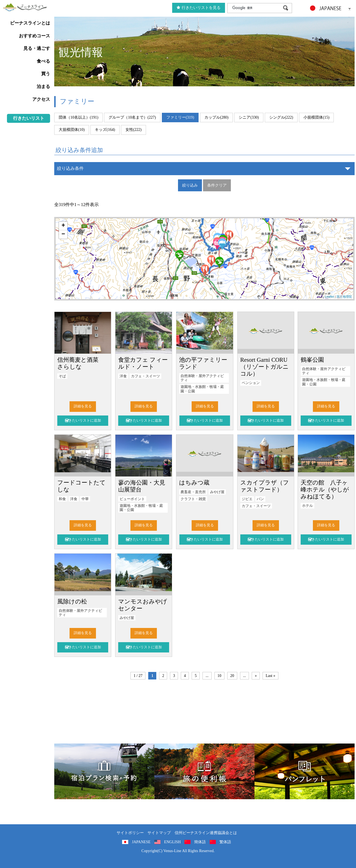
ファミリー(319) (180, 117)
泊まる (43, 86)
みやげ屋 (217, 492)
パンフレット (305, 771)
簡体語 (200, 842)
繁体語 (225, 842)
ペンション (251, 383)
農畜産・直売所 (193, 492)
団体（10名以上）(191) (78, 117)
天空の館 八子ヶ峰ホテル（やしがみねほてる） (325, 489)
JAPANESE (141, 842)
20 (232, 676)
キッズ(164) (105, 130)
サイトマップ (159, 833)
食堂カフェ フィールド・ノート (143, 363)
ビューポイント (132, 499)
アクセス (41, 99)
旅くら (104, 771)
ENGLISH (172, 842)
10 (219, 676)
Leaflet (329, 297)
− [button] (63, 234)
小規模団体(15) (316, 117)
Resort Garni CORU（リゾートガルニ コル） (264, 367)
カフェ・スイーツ (145, 376)
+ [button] (63, 226)
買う (46, 74)
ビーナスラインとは (30, 23)
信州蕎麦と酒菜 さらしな (81, 363)
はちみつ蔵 (194, 482)
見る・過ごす (37, 48)
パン (260, 499)
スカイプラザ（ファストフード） (265, 486)
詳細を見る (83, 406)
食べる (43, 61)
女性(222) (133, 130)
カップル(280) (216, 117)
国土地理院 (344, 297)
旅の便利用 (204, 771)
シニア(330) (249, 117)
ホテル (307, 506)
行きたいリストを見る (199, 8)
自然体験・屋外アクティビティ (202, 378)
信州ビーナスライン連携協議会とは (206, 833)
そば (62, 376)
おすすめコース (34, 36)
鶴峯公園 (312, 360)
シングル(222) (281, 117)
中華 (85, 499)
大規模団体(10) (72, 130)
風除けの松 (72, 601)
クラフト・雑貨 (193, 499)
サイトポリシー (130, 833)
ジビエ (247, 499)
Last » (270, 676)
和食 (62, 499)
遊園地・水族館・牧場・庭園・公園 (202, 389)
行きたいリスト (29, 118)
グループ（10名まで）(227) (132, 117)
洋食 (123, 376)
